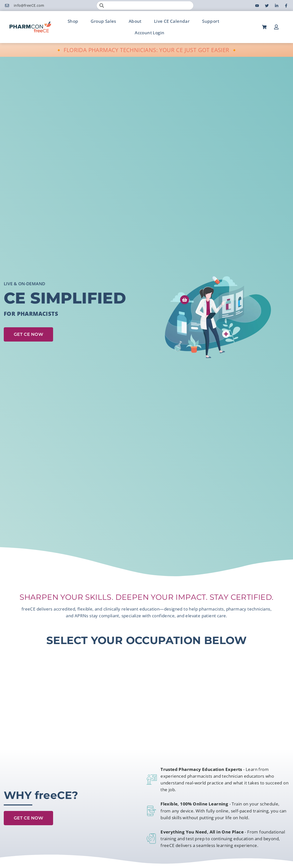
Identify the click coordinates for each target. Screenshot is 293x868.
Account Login (150, 33)
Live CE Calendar (172, 21)
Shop (73, 21)
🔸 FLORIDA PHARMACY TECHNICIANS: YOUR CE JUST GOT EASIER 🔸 (147, 50)
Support (211, 21)
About (135, 21)
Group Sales (103, 21)
